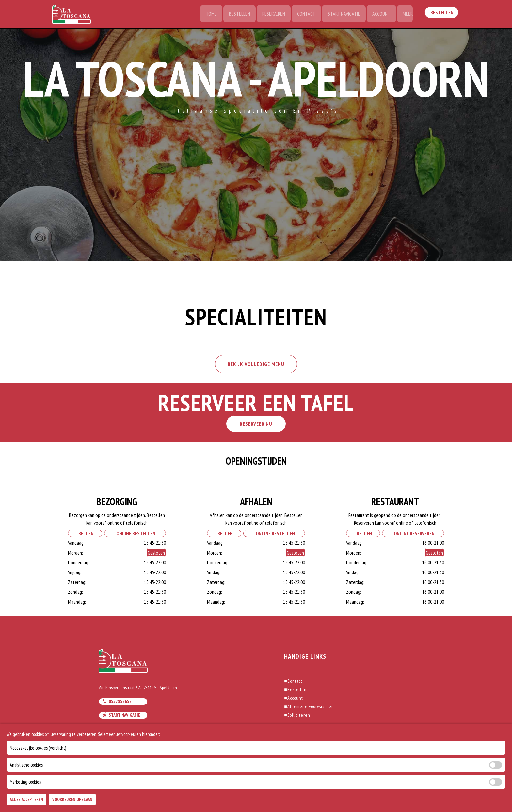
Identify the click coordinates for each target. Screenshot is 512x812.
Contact (304, 15)
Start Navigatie (342, 15)
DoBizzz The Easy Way (202, 782)
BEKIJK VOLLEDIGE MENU (256, 365)
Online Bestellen (135, 535)
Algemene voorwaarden (309, 708)
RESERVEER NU (256, 425)
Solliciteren (297, 717)
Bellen (85, 535)
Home (207, 15)
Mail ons (114, 731)
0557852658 (117, 703)
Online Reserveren (413, 535)
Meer (407, 15)
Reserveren (271, 15)
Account (380, 15)
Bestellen (236, 15)
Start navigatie (121, 717)
